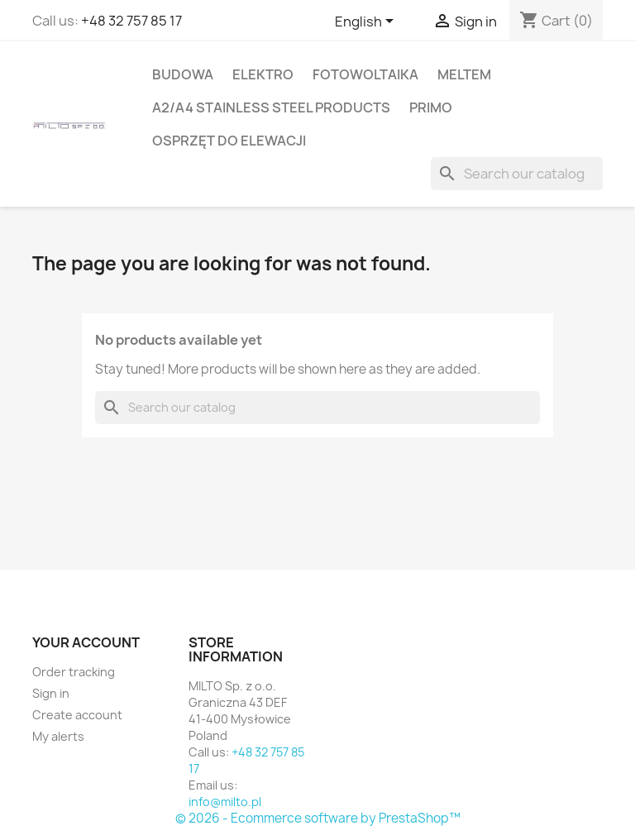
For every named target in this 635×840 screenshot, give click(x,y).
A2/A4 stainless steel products (271, 107)
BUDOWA (183, 74)
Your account (86, 642)
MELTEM (464, 74)
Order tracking (74, 672)
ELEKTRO (263, 74)
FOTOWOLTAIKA (365, 74)
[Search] (517, 174)
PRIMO (431, 107)
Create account (77, 715)
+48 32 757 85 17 (131, 21)
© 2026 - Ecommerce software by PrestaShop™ (318, 818)
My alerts (58, 736)
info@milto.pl (225, 802)
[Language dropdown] (367, 22)
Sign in (51, 693)
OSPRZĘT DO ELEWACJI (229, 141)
